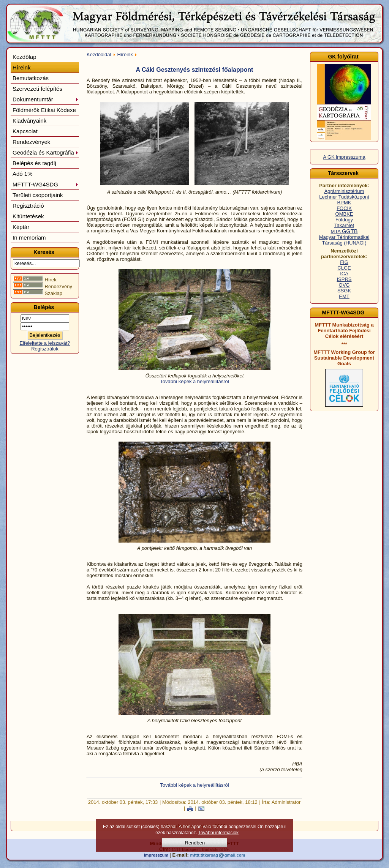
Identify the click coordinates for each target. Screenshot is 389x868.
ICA (344, 274)
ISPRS (344, 279)
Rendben (195, 843)
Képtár (21, 227)
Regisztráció (28, 206)
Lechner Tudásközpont (344, 197)
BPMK (344, 203)
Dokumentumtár (46, 99)
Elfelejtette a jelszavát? (45, 343)
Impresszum (156, 855)
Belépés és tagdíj (34, 163)
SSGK (344, 291)
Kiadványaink (29, 121)
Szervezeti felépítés (37, 89)
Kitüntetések (28, 216)
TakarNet (344, 225)
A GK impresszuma (344, 157)
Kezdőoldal (99, 54)
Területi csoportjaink (38, 195)
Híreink (22, 67)
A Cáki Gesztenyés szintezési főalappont (195, 70)
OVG (344, 285)
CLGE (344, 268)
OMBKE (344, 214)
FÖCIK (344, 208)
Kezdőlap (25, 57)
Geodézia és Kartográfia (46, 152)
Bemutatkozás (31, 78)
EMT (344, 296)
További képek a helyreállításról (194, 381)
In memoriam (29, 238)
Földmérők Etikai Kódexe (44, 110)
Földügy (344, 220)
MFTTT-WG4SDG (46, 184)
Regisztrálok (45, 349)
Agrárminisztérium (344, 191)
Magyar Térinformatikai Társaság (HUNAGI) (344, 240)
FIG (344, 262)
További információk (218, 833)
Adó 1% (23, 174)
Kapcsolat (25, 131)
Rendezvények (31, 142)
